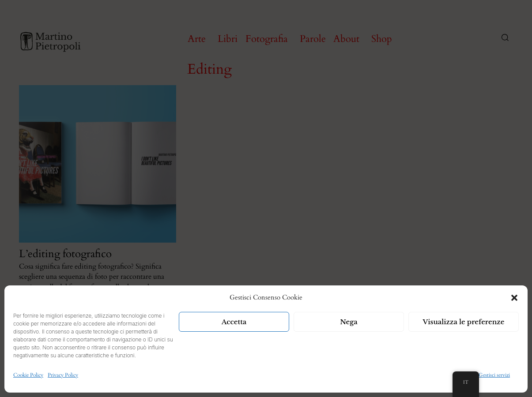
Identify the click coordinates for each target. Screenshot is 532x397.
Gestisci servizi (494, 375)
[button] (514, 298)
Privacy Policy (63, 375)
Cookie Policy (28, 375)
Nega (349, 322)
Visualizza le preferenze (464, 322)
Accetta (234, 322)
